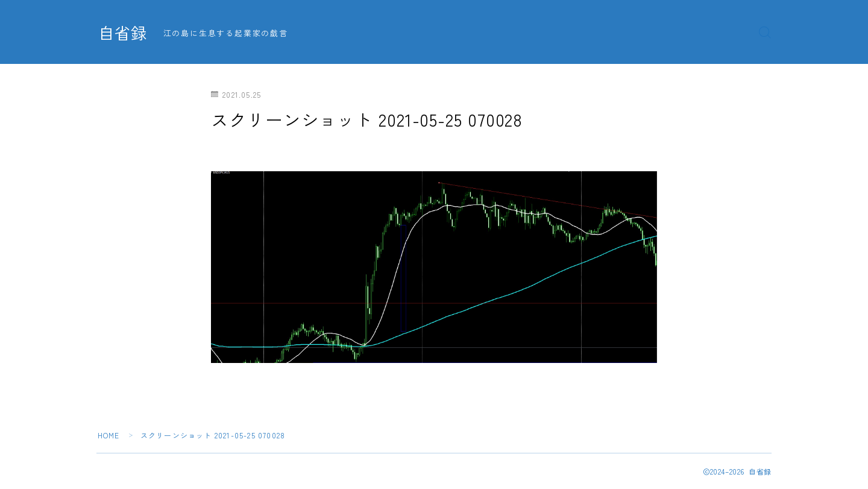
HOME (109, 435)
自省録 (124, 33)
